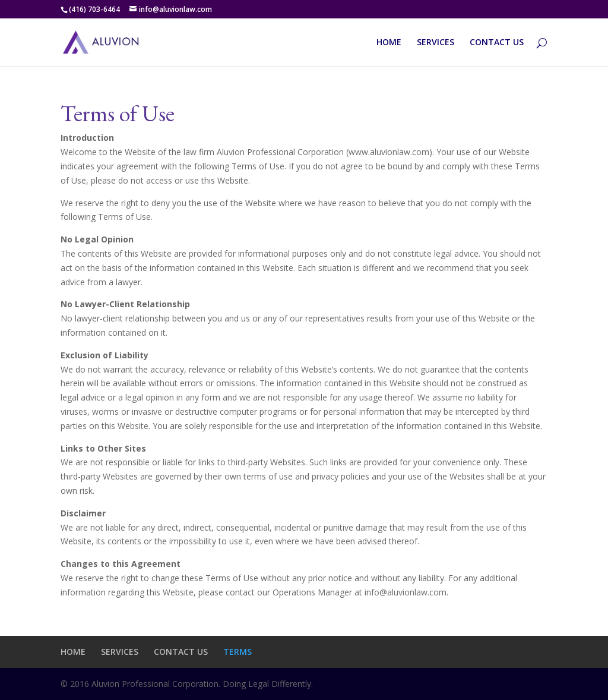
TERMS (237, 652)
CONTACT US (497, 43)
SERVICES (436, 43)
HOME (389, 43)
